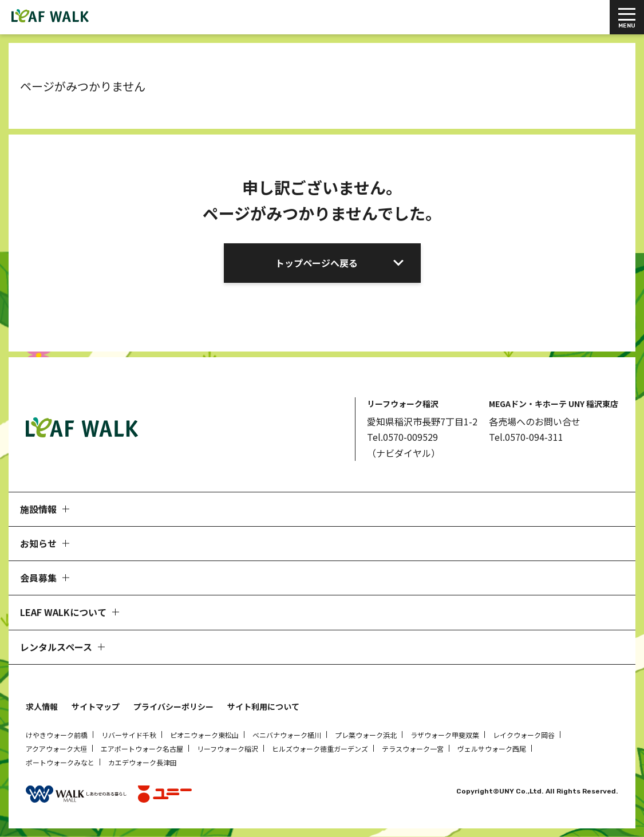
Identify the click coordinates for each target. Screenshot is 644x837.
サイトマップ (96, 706)
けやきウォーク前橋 (57, 735)
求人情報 (42, 706)
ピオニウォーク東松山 (204, 735)
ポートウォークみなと (60, 762)
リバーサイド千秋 (129, 735)
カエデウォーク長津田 (143, 762)
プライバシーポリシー (173, 706)
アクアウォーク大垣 (56, 749)
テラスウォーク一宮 (413, 749)
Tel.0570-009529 (402, 437)
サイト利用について (263, 706)
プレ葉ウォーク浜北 (366, 735)
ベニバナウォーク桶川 (287, 735)
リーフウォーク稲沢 (228, 749)
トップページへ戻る (317, 263)
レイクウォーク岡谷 (524, 735)
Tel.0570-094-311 (526, 437)
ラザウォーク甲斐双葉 (445, 735)
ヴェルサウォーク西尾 (492, 749)
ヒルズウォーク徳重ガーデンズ (320, 749)
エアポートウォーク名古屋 (142, 749)
